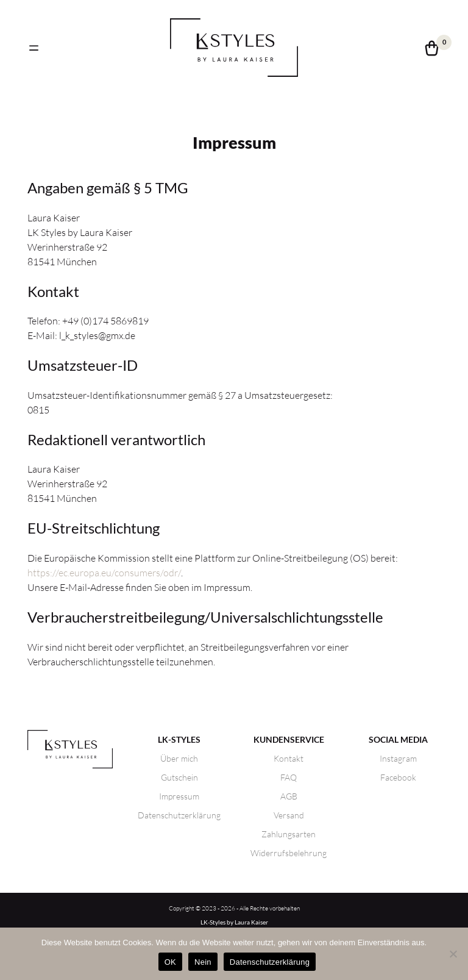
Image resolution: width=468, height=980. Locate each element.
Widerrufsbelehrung (289, 853)
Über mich (179, 758)
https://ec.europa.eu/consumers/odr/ (104, 573)
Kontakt (289, 758)
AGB (289, 796)
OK (170, 962)
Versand (289, 815)
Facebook (398, 777)
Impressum (179, 796)
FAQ (289, 777)
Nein (203, 962)
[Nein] (453, 954)
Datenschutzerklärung (179, 815)
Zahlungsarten (289, 834)
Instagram (398, 758)
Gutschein (179, 777)
